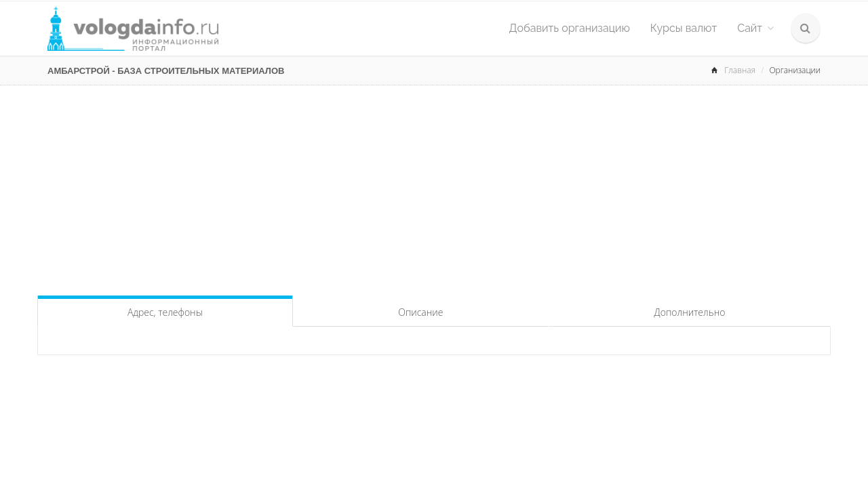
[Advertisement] (434, 187)
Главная (740, 70)
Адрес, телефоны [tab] (165, 312)
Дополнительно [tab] (690, 312)
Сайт (755, 28)
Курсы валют (684, 28)
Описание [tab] (420, 312)
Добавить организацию (570, 28)
